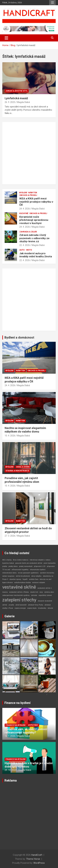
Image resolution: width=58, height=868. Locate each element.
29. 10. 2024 (11, 770)
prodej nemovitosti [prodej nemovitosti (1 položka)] (26, 566)
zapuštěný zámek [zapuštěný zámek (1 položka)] (45, 595)
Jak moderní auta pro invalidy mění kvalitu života (36, 255)
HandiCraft (37, 855)
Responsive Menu (52, 3)
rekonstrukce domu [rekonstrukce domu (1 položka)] (9, 573)
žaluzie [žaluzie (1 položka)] (50, 608)
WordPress (39, 863)
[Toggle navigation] (6, 38)
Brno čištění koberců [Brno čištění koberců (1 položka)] (21, 560)
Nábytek (33, 193)
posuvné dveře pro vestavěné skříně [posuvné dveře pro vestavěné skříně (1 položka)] (29, 563)
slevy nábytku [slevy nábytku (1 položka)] (36, 576)
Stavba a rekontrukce (17, 471)
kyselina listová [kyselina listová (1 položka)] (8, 563)
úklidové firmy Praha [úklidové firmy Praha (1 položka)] (36, 605)
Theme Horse (33, 859)
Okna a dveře (23, 467)
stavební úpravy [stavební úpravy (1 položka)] (15, 579)
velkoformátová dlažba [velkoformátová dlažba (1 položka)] (23, 583)
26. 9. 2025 (10, 102)
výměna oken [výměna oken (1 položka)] (49, 592)
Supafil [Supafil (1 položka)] (25, 579)
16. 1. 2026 (10, 736)
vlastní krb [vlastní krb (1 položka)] (34, 592)
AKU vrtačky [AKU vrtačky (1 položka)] (7, 560)
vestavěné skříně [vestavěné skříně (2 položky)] (19, 587)
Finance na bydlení (17, 703)
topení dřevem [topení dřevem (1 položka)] (8, 583)
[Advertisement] (29, 153)
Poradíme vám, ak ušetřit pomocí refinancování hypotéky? (26, 731)
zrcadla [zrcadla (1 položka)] (11, 605)
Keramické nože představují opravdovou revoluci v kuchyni (34, 220)
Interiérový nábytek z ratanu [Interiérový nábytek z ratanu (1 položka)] (40, 560)
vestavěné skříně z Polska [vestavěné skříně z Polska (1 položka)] (19, 592)
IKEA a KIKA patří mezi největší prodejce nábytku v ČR (36, 202)
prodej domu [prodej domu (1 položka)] (13, 566)
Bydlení (23, 193)
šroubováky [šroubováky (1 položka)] (42, 608)
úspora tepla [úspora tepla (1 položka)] (32, 608)
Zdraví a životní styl (17, 91)
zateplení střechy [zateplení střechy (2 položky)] (19, 600)
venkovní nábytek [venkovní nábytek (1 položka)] (39, 583)
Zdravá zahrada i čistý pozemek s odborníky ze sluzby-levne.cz (34, 238)
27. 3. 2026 (10, 536)
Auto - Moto (26, 250)
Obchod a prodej (28, 195)
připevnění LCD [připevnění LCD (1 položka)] (40, 566)
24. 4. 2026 (25, 209)
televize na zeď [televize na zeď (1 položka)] (46, 579)
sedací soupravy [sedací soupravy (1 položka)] (8, 576)
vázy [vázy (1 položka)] (41, 592)
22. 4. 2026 (25, 245)
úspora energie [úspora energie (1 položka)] (20, 608)
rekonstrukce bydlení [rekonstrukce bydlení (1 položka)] (38, 570)
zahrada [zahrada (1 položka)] (34, 595)
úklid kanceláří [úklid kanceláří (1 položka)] (21, 605)
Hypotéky (33, 725)
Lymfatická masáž (16, 98)
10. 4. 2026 (10, 436)
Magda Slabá (23, 102)
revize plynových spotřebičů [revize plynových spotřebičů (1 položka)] (28, 573)
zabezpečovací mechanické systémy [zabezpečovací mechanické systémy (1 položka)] (16, 595)
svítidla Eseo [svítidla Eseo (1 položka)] (34, 579)
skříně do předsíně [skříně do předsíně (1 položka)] (23, 576)
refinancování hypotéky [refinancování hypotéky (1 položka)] (20, 570)
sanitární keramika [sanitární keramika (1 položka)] (47, 573)
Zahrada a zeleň (28, 232)
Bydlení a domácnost (19, 337)
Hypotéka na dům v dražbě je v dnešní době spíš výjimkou (29, 765)
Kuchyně (24, 213)
